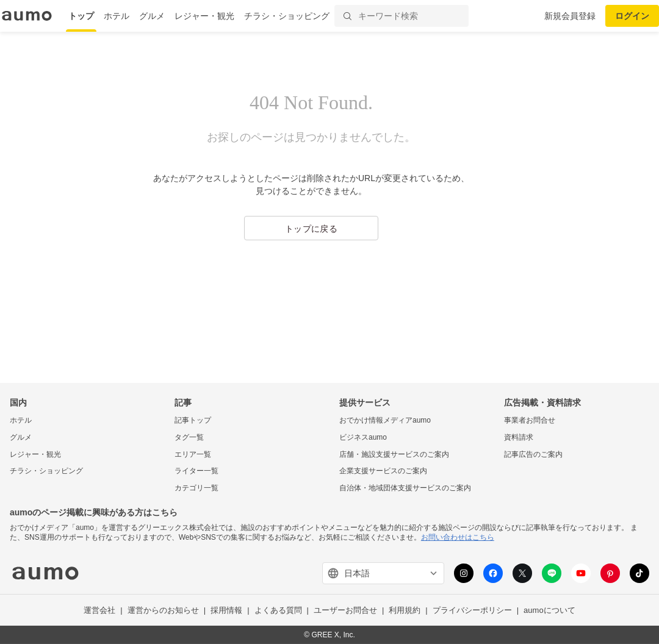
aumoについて (549, 610)
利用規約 (405, 610)
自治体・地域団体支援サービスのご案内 (405, 488)
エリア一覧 (193, 454)
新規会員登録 (570, 16)
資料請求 (519, 437)
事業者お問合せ (530, 420)
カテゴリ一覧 (196, 488)
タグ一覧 (189, 437)
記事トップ (193, 420)
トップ (81, 16)
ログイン (632, 16)
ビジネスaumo (363, 437)
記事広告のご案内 (533, 454)
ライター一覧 (196, 471)
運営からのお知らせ (163, 610)
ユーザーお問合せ (345, 610)
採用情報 (226, 610)
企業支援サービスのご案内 (383, 471)
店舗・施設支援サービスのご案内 (394, 454)
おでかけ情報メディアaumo (385, 420)
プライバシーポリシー (472, 610)
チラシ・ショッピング (287, 16)
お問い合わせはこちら (458, 537)
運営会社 (99, 610)
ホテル (117, 16)
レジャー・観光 (204, 16)
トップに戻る (311, 229)
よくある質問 (278, 610)
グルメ (152, 16)
